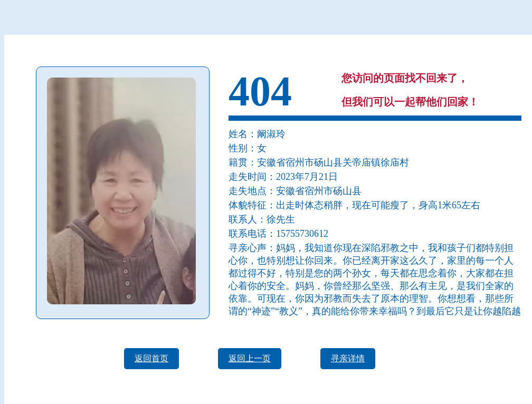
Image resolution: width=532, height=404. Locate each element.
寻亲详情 (348, 358)
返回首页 (151, 358)
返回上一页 (250, 358)
